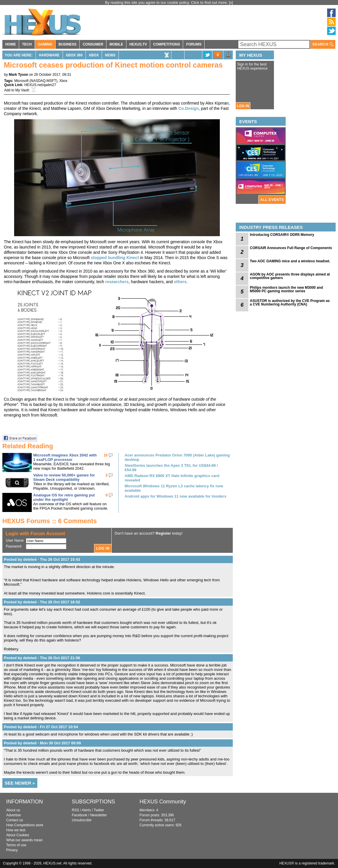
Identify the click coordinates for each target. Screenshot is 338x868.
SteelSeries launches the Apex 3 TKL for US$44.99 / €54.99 (171, 468)
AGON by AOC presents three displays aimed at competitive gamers (290, 276)
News (110, 55)
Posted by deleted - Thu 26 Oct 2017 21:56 (42, 658)
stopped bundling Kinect (115, 258)
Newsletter (99, 815)
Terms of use (16, 845)
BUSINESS (67, 44)
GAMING (45, 44)
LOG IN (243, 106)
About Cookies (18, 835)
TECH (27, 44)
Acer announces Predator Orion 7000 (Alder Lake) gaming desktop (177, 457)
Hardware (49, 55)
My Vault (22, 90)
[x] (231, 2)
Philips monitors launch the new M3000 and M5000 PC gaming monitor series (286, 289)
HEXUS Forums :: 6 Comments (50, 521)
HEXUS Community (163, 802)
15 (106, 455)
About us (13, 810)
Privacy (12, 850)
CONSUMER (93, 44)
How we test (16, 830)
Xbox (94, 55)
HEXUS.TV (138, 44)
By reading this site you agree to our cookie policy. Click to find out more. (167, 2)
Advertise (14, 815)
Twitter (99, 810)
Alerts (86, 810)
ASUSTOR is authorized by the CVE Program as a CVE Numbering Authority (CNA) (290, 303)
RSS (75, 810)
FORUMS (194, 44)
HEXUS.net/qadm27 (40, 85)
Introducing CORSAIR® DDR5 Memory (282, 235)
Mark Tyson (19, 75)
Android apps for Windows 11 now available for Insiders (175, 496)
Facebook (80, 815)
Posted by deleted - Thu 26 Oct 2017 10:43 (42, 559)
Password (14, 546)
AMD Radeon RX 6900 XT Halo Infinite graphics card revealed (172, 478)
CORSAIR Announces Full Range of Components (291, 248)
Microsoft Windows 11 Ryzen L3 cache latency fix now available (174, 488)
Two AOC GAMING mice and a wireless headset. (290, 261)
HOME (11, 44)
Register (163, 533)
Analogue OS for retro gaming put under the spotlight (64, 497)
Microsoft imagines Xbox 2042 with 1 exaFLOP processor (65, 457)
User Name (15, 540)
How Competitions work (25, 825)
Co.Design (189, 108)
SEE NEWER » (20, 783)
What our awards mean (24, 840)
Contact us (15, 820)
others (180, 282)
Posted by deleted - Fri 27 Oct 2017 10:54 (41, 727)
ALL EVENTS (272, 200)
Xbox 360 (74, 55)
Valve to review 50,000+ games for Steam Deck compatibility (64, 477)
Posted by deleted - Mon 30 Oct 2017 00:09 (42, 743)
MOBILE (116, 44)
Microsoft (21, 81)
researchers (117, 282)
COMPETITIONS (167, 44)
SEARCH (323, 45)
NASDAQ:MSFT (43, 81)
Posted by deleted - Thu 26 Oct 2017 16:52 (42, 602)
